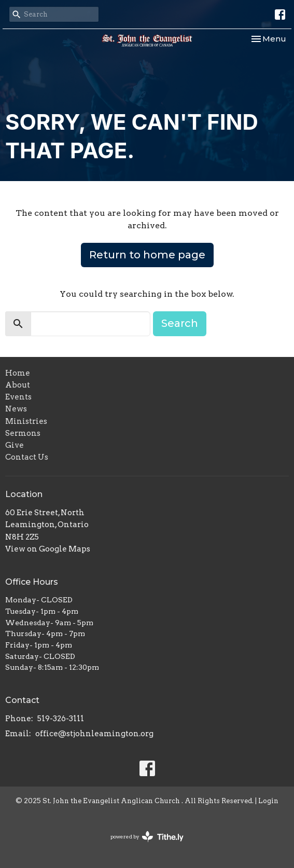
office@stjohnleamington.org (94, 734)
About (18, 385)
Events (18, 397)
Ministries (26, 421)
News (16, 409)
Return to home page (147, 255)
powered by (147, 837)
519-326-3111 (61, 719)
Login (268, 801)
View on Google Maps (48, 549)
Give (15, 445)
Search (180, 323)
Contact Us (27, 457)
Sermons (23, 433)
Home (18, 373)
